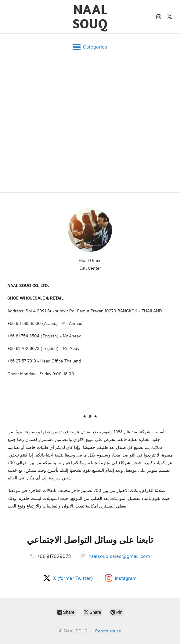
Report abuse (108, 631)
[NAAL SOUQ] (90, 17)
